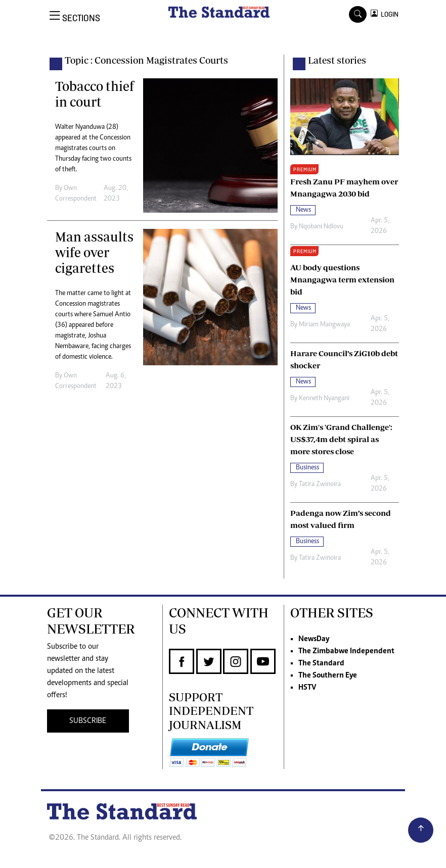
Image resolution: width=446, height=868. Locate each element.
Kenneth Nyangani (324, 399)
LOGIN (388, 14)
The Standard (321, 663)
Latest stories (337, 60)
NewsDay (314, 639)
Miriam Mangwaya (324, 325)
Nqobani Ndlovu (321, 227)
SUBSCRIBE (88, 721)
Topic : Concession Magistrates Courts (146, 60)
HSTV (307, 688)
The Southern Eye (328, 676)
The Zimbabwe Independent (346, 651)
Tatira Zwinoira (320, 485)
